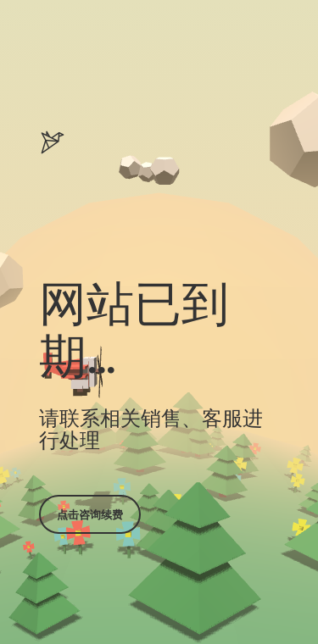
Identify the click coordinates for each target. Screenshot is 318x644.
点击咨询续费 (90, 514)
